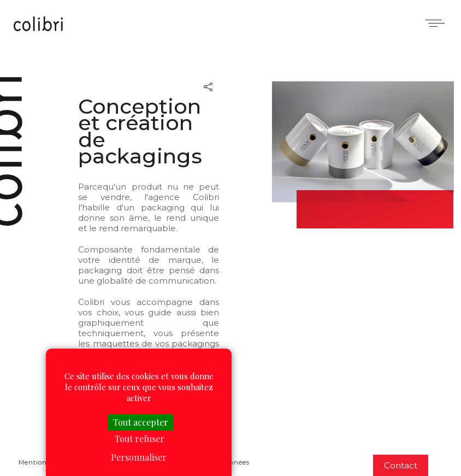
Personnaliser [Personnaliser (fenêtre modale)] (139, 457)
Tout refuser (140, 439)
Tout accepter (141, 422)
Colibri (38, 25)
